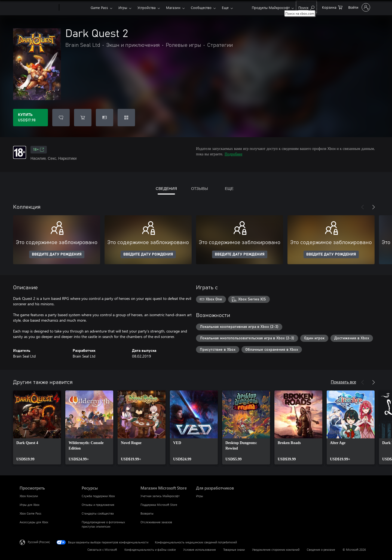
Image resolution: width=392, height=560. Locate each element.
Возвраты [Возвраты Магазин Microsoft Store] (147, 513)
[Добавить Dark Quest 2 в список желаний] (61, 118)
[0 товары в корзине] (332, 7)
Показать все (343, 382)
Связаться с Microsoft (102, 550)
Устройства (147, 7)
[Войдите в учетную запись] (359, 7)
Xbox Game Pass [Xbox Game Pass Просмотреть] (30, 513)
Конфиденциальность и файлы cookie (150, 550)
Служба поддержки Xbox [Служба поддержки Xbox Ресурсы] (98, 496)
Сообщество (201, 7)
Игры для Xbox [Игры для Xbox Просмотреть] (30, 505)
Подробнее (233, 154)
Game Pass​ (99, 7)
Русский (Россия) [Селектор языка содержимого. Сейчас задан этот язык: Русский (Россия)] (39, 542)
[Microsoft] (38, 8)
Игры (123, 7)
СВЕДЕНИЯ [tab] (166, 188)
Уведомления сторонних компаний (276, 550)
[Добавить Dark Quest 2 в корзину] (83, 118)
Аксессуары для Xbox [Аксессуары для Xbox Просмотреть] (34, 522)
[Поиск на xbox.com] (306, 7)
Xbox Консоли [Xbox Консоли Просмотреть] (29, 496)
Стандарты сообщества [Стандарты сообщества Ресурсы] (98, 513)
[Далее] (373, 207)
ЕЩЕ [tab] (229, 188)
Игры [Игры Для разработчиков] (200, 496)
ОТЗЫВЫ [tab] (200, 188)
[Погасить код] (126, 118)
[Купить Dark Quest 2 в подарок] (105, 118)
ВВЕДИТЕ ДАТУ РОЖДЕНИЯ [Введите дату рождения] (57, 254)
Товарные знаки (234, 550)
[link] (37, 427)
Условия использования (200, 550)
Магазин (173, 7)
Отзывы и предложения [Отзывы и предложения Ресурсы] (98, 505)
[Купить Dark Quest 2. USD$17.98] (30, 118)
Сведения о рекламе (321, 550)
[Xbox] (74, 8)
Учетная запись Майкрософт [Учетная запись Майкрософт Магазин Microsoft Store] (160, 496)
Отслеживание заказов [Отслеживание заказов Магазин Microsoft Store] (156, 522)
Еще (225, 7)
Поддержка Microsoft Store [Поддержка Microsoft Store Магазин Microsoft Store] (159, 505)
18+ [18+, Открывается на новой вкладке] (39, 150)
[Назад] (363, 207)
